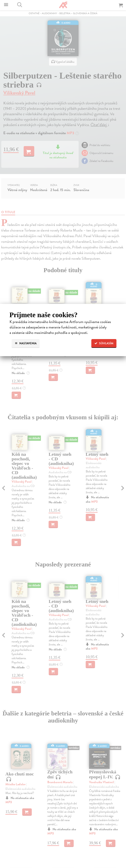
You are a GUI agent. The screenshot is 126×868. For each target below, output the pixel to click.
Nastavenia (26, 343)
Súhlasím (104, 343)
